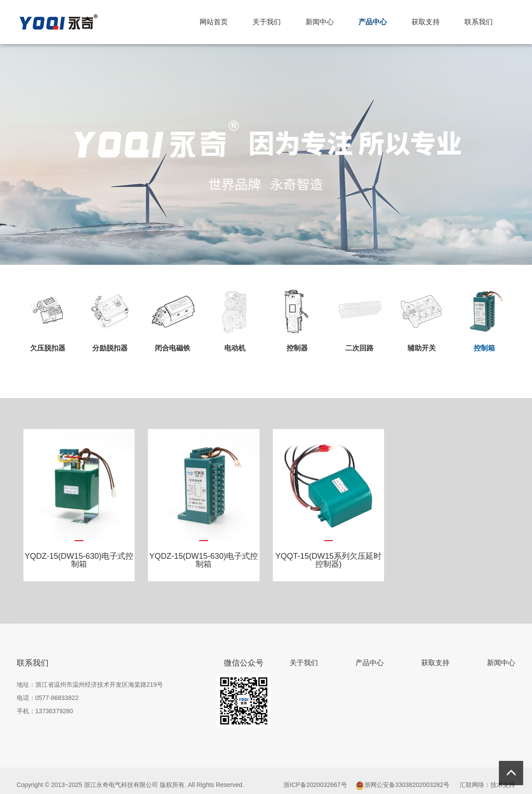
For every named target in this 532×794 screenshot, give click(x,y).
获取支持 (426, 22)
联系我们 (479, 22)
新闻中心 (320, 22)
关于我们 (267, 22)
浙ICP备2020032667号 (315, 785)
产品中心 (373, 22)
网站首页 (214, 22)
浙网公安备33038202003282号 (407, 785)
